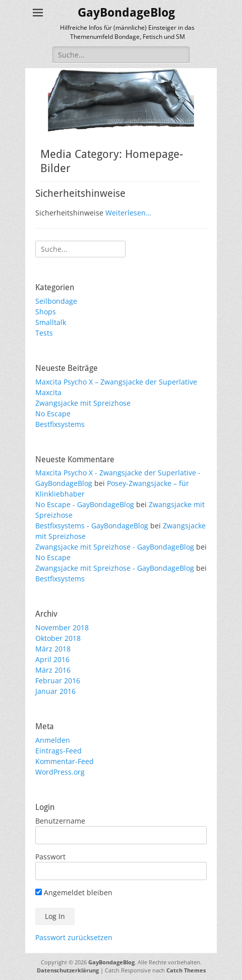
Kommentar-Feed (65, 761)
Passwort (50, 857)
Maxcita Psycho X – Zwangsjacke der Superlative (116, 382)
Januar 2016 (55, 691)
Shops (46, 312)
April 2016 (52, 659)
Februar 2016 (58, 680)
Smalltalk (51, 322)
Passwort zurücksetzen (74, 937)
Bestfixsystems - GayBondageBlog (92, 526)
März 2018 (53, 649)
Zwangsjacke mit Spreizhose (83, 403)
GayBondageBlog (126, 13)
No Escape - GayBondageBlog (85, 504)
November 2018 (62, 628)
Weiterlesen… (128, 213)
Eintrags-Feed (58, 751)
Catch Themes (186, 970)
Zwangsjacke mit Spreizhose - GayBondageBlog (115, 547)
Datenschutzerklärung (68, 970)
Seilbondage (56, 301)
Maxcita (48, 392)
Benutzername (60, 821)
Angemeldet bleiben (74, 892)
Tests (44, 333)
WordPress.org (60, 772)
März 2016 (53, 670)
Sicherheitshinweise (80, 193)
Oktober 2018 (58, 638)
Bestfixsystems (60, 424)
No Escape (53, 414)
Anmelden (53, 740)
